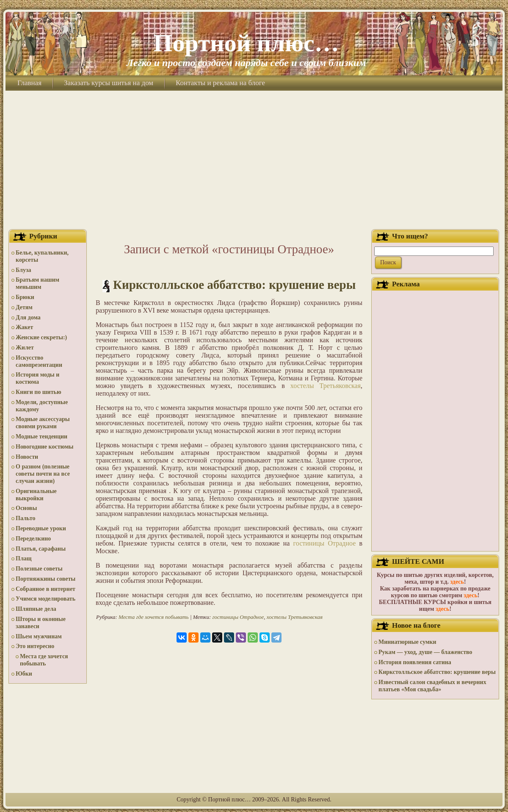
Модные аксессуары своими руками (43, 423)
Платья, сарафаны (41, 549)
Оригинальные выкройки (36, 495)
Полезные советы (39, 569)
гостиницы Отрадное (325, 543)
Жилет (25, 348)
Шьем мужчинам (39, 636)
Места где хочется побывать (44, 660)
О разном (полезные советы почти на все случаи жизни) (43, 474)
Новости (27, 457)
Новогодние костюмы (45, 447)
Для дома (28, 317)
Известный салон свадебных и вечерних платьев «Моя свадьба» (432, 686)
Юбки (24, 674)
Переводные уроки (41, 528)
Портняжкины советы (46, 579)
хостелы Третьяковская (326, 386)
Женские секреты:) (41, 337)
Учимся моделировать (46, 599)
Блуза (23, 270)
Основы (26, 508)
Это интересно (35, 646)
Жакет (24, 327)
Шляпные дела (36, 609)
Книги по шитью (39, 392)
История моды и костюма (37, 378)
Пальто (25, 518)
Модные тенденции (41, 436)
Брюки (25, 297)
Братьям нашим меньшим (37, 283)
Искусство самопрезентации (39, 361)
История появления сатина (415, 662)
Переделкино (33, 539)
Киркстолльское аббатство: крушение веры (234, 285)
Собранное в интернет (46, 589)
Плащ (24, 558)
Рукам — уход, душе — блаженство (425, 652)
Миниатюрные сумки (407, 642)
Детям (24, 307)
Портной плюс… (246, 43)
